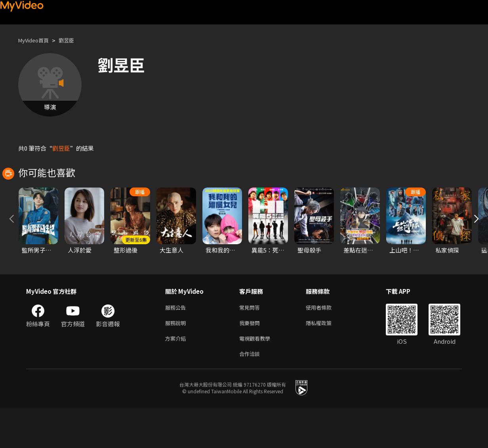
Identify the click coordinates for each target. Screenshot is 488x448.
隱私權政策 (325, 360)
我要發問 (251, 360)
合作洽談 (251, 393)
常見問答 (251, 343)
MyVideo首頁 (36, 40)
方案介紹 (177, 376)
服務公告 (177, 343)
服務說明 (177, 360)
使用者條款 (325, 343)
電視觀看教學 (257, 376)
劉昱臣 (73, 40)
